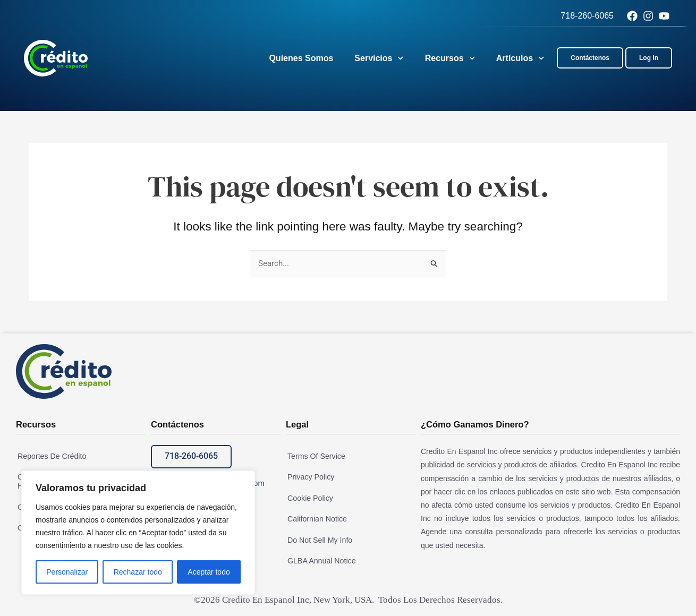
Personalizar (67, 572)
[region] (138, 533)
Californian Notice (315, 518)
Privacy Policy (309, 477)
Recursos (450, 58)
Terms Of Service (314, 457)
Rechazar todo (138, 572)
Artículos (520, 58)
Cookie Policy (308, 498)
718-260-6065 (587, 16)
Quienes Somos (301, 58)
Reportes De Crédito (50, 457)
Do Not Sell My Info (318, 539)
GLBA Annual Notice (320, 560)
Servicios (379, 58)
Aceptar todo (209, 572)
